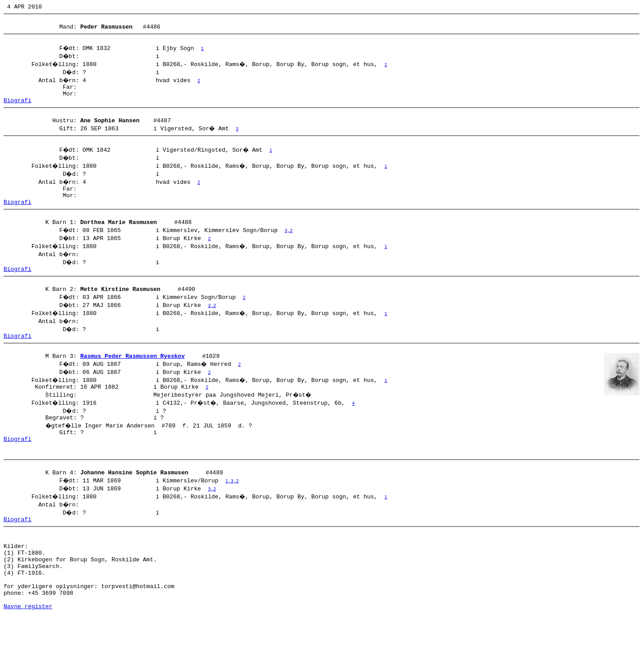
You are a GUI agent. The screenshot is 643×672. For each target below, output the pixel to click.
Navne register (28, 662)
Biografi (17, 109)
